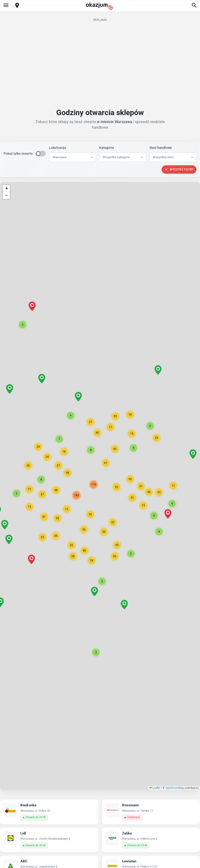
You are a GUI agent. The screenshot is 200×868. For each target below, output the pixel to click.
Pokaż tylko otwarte (18, 154)
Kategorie (107, 148)
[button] (117, 487)
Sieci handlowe (161, 148)
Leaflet (155, 788)
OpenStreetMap (175, 788)
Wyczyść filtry (179, 169)
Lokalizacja (58, 148)
